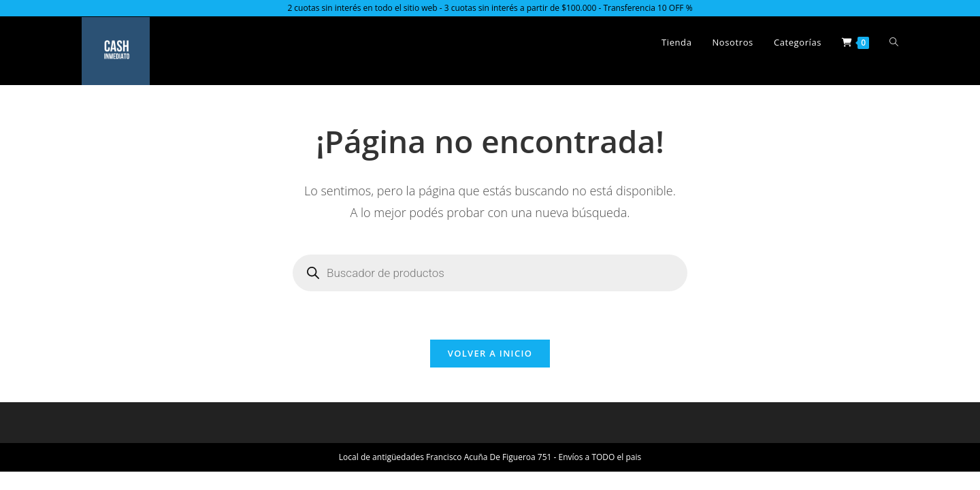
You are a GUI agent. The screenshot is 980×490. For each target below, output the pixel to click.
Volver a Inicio (490, 353)
